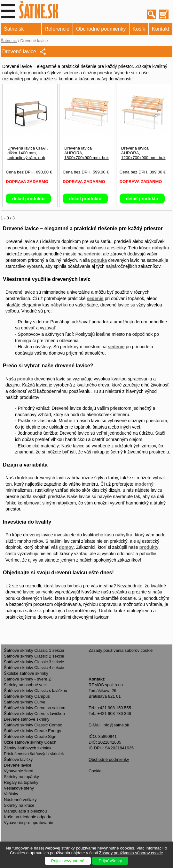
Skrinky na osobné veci (25, 685)
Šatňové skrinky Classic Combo (33, 725)
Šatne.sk (14, 29)
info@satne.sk (116, 725)
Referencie (57, 29)
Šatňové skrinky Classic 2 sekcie (34, 656)
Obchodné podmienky (101, 29)
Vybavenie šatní (19, 771)
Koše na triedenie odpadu (28, 817)
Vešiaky (11, 794)
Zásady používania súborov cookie (121, 650)
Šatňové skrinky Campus (27, 696)
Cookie (95, 771)
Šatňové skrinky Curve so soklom (35, 708)
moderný (144, 484)
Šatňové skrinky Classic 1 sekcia (34, 650)
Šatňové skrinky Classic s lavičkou (35, 691)
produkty (149, 547)
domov (66, 547)
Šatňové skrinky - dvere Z (27, 679)
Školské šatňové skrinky (26, 673)
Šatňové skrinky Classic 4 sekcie (34, 668)
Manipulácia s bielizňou (25, 811)
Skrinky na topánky (21, 777)
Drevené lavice (18, 765)
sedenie (92, 254)
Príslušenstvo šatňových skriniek (34, 754)
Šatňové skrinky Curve (25, 702)
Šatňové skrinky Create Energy (32, 731)
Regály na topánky (21, 782)
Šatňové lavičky (18, 759)
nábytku (161, 248)
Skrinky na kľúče (19, 805)
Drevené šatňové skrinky (27, 719)
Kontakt (161, 29)
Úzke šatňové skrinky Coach (30, 742)
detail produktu (28, 199)
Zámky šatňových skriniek (28, 748)
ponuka (99, 260)
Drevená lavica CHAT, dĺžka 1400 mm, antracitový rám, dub (28, 153)
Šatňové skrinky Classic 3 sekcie (34, 662)
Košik (139, 29)
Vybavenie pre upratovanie (28, 823)
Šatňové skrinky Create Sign (30, 736)
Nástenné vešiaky (20, 800)
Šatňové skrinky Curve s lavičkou (34, 714)
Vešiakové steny (19, 788)
